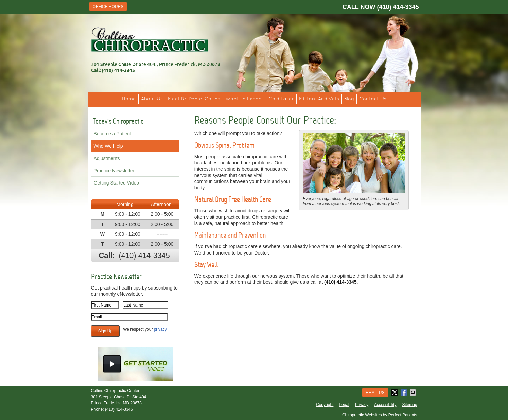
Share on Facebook (404, 392)
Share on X (395, 392)
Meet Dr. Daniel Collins (194, 99)
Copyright (325, 405)
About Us (152, 99)
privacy (160, 329)
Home (129, 99)
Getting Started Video (117, 183)
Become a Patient (113, 134)
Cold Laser (281, 99)
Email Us (375, 393)
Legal (344, 405)
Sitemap (409, 405)
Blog (349, 99)
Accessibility (385, 405)
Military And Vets (319, 99)
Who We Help (108, 146)
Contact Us (373, 99)
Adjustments (107, 158)
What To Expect (244, 99)
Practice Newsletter (114, 171)
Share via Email (414, 392)
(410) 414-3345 (398, 7)
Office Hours (108, 7)
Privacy (362, 405)
